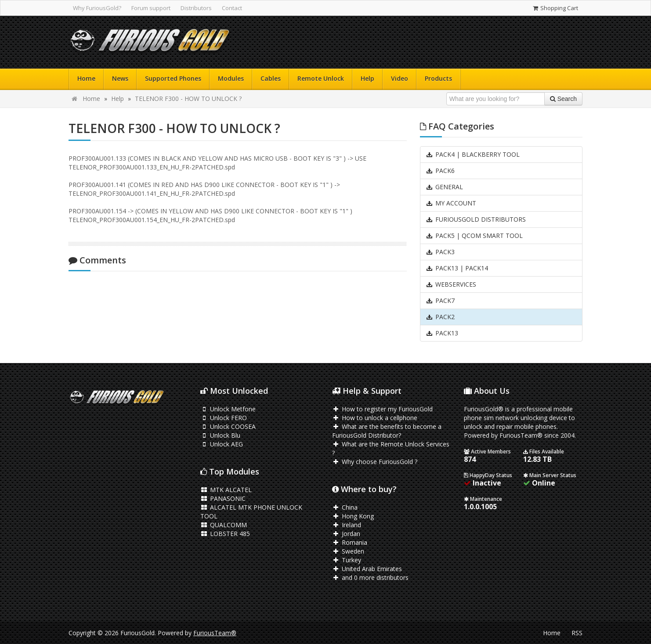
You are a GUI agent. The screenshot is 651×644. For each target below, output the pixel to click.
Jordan (346, 534)
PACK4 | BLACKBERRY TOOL (473, 154)
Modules (231, 78)
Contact (232, 8)
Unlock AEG (222, 444)
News (120, 78)
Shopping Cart (555, 8)
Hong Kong (353, 516)
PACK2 (440, 317)
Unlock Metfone (228, 409)
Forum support (151, 8)
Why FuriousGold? (97, 8)
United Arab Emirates (367, 569)
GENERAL (444, 187)
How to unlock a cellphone (375, 418)
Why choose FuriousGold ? (375, 462)
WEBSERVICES (451, 284)
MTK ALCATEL (226, 490)
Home (86, 78)
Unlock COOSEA (228, 426)
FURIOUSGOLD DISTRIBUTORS (476, 219)
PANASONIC (223, 498)
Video (400, 78)
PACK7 (440, 300)
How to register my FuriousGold (382, 409)
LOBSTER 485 (225, 534)
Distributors (196, 8)
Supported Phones (173, 78)
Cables (271, 78)
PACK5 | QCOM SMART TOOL (474, 236)
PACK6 (440, 171)
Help (367, 78)
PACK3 (440, 252)
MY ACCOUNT (451, 203)
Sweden (348, 551)
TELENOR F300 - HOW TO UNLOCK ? (188, 99)
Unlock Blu (220, 435)
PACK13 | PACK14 (457, 268)
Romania (350, 542)
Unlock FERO (224, 418)
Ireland (347, 525)
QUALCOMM (224, 525)
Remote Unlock (321, 78)
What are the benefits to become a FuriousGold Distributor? (387, 431)
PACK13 (442, 333)
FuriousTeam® (215, 633)
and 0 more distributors (370, 577)
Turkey (347, 560)
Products (438, 78)
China (345, 507)
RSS (577, 633)
